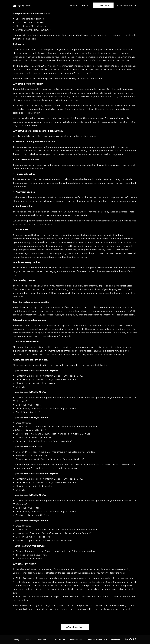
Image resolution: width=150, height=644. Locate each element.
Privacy (16, 640)
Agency (85, 5)
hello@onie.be (76, 640)
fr (135, 5)
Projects (73, 5)
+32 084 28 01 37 (58, 640)
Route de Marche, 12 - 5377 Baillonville (104, 640)
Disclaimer (41, 640)
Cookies (28, 640)
